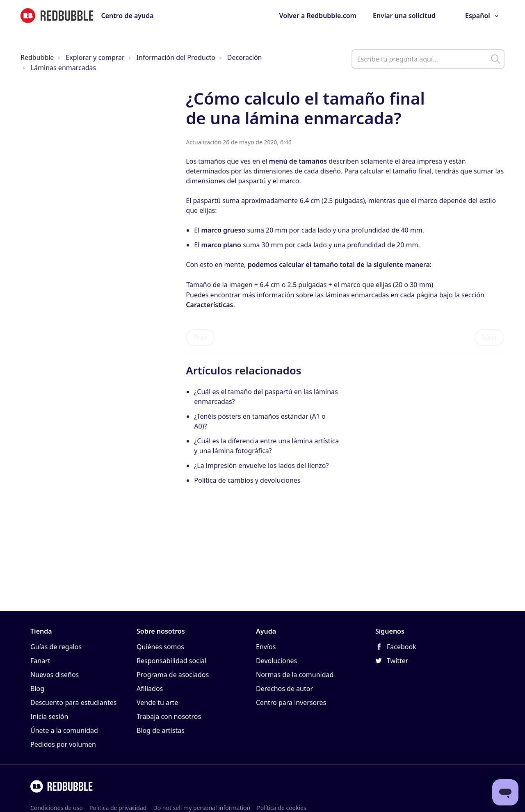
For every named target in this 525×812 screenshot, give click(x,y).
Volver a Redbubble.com (318, 16)
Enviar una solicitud (404, 16)
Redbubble (37, 57)
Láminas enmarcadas (63, 68)
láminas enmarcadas (358, 295)
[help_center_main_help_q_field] (428, 59)
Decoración (245, 57)
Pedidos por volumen (63, 744)
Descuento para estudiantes (73, 703)
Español (478, 16)
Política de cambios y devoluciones (247, 480)
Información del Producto (176, 57)
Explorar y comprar (95, 57)
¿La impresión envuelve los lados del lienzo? (261, 465)
